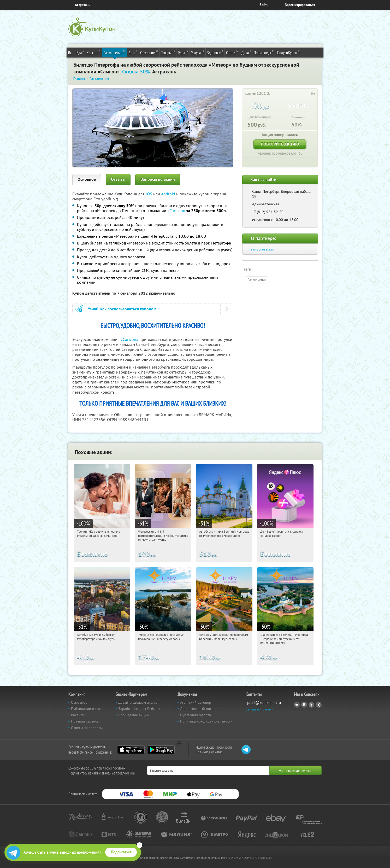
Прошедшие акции (134, 715)
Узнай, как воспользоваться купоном (122, 309)
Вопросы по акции (158, 179)
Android (169, 194)
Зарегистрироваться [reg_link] (300, 5)
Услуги (198, 52)
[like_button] (308, 94)
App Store (131, 750)
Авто (133, 52)
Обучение (149, 52)
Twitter (311, 705)
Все (71, 53)
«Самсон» (176, 211)
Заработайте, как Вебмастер (141, 709)
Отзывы (118, 179)
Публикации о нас (86, 709)
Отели (232, 52)
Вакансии (79, 715)
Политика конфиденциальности (206, 721)
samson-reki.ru (263, 249)
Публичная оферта (196, 715)
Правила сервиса (85, 721)
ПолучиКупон (289, 52)
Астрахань (82, 5)
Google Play (161, 750)
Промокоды (264, 52)
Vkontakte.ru (304, 705)
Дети (246, 52)
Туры (183, 52)
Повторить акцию (280, 144)
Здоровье (215, 52)
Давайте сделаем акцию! (138, 702)
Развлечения (114, 52)
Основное (87, 179)
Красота (94, 52)
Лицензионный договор (200, 709)
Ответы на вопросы (87, 728)
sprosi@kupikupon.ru (263, 703)
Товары (168, 52)
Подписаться (121, 852)
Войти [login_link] (264, 5)
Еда (80, 52)
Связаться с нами (260, 709)
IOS (149, 194)
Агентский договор (196, 702)
